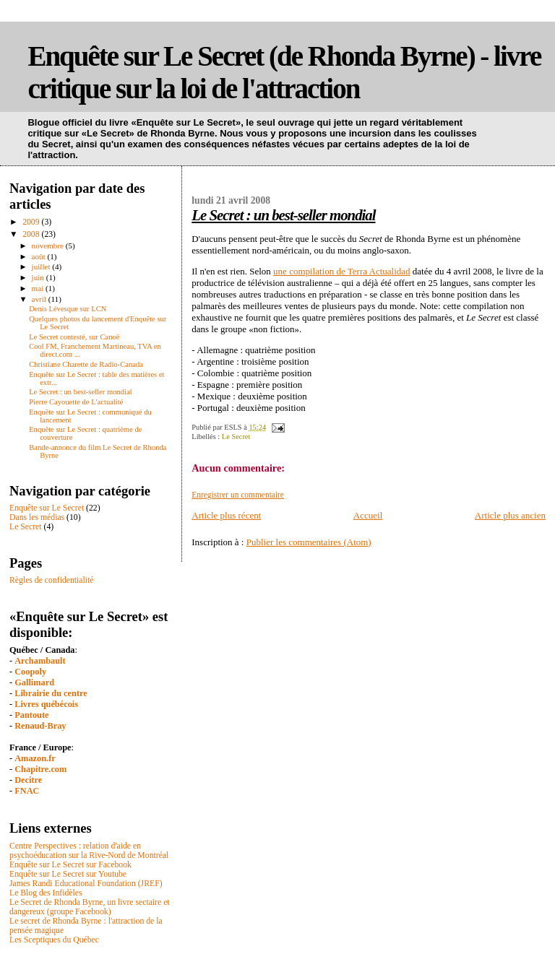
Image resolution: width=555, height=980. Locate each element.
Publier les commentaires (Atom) (309, 542)
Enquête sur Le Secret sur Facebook (70, 865)
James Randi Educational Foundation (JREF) (86, 884)
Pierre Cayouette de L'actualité (76, 402)
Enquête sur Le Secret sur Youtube (68, 874)
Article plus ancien (510, 515)
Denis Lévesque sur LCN (68, 309)
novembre (49, 246)
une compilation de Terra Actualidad (341, 271)
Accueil (368, 515)
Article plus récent (226, 515)
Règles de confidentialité (52, 580)
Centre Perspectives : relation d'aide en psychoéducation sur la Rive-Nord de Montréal (89, 851)
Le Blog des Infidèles (46, 893)
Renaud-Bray (40, 726)
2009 (32, 222)
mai (39, 288)
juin (39, 277)
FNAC (27, 791)
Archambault (40, 661)
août (40, 256)
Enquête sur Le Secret (47, 508)
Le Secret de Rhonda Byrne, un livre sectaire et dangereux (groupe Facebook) (90, 907)
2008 (32, 234)
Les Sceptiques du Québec (54, 940)
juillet (42, 266)
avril (40, 299)
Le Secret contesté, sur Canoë (74, 337)
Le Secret (236, 437)
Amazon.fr (35, 758)
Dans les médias (37, 517)
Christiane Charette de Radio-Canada (86, 364)
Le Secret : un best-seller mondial (283, 215)
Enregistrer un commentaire (238, 495)
